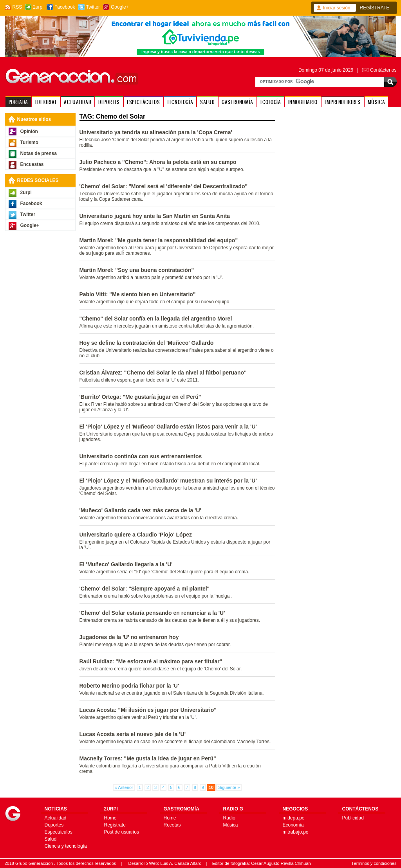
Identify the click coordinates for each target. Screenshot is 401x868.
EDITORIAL (46, 102)
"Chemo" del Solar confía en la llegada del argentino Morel (156, 319)
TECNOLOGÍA (180, 102)
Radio (229, 818)
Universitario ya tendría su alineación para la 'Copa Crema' (156, 132)
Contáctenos (383, 70)
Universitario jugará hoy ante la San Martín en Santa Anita (155, 216)
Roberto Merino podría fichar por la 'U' (129, 686)
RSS (17, 7)
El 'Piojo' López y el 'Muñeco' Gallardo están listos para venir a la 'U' (168, 427)
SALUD (207, 102)
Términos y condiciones (374, 863)
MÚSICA (377, 102)
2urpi (38, 7)
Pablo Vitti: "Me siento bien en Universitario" (138, 294)
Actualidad (56, 818)
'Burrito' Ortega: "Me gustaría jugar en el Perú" (140, 397)
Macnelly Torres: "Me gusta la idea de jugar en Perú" (148, 758)
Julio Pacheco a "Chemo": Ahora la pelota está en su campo (158, 162)
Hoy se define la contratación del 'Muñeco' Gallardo (147, 343)
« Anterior (124, 787)
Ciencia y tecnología (66, 846)
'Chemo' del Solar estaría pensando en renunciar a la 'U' (152, 613)
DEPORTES (109, 102)
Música (231, 825)
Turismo (29, 142)
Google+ (120, 7)
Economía (293, 825)
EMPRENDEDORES (343, 102)
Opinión (29, 131)
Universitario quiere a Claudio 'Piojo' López (136, 535)
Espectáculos (59, 832)
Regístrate (115, 825)
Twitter (93, 7)
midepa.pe (294, 818)
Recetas (172, 825)
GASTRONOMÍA (238, 102)
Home (110, 818)
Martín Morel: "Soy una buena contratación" (137, 270)
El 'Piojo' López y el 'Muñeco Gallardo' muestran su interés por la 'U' (168, 481)
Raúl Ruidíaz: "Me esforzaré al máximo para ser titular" (151, 661)
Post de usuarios (122, 832)
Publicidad (353, 818)
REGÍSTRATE (375, 8)
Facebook (65, 7)
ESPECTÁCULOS (143, 102)
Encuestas (32, 164)
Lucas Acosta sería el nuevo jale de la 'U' (133, 734)
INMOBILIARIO (303, 102)
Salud (51, 839)
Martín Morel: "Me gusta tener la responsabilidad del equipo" (159, 240)
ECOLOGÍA (271, 102)
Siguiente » (229, 787)
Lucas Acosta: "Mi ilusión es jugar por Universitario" (148, 710)
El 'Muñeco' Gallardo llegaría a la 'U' (126, 564)
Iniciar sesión (337, 8)
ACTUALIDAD (78, 102)
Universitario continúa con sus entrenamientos (141, 456)
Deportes (54, 825)
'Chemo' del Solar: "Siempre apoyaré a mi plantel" (145, 589)
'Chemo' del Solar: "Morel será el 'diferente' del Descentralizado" (164, 186)
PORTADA (18, 102)
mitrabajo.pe (296, 832)
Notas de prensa (39, 153)
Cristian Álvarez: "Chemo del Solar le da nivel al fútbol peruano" (163, 373)
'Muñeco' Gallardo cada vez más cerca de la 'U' (140, 510)
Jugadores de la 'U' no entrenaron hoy (129, 637)
